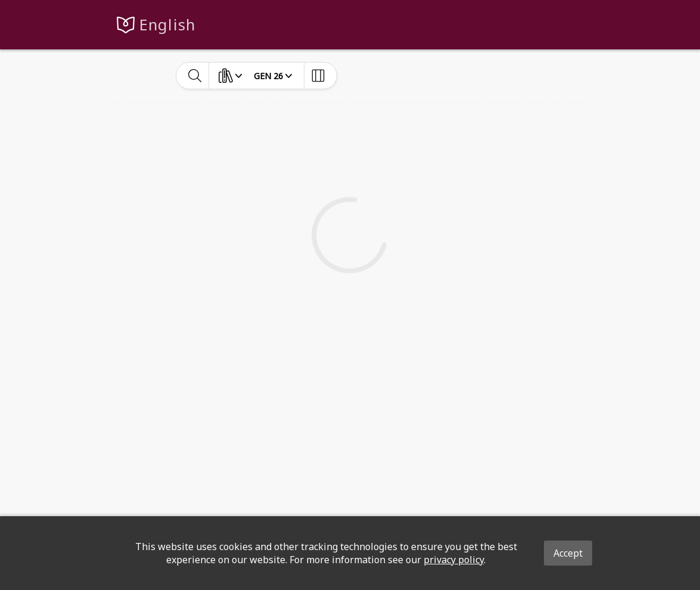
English (168, 25)
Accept (568, 553)
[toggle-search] (195, 76)
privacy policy (454, 560)
